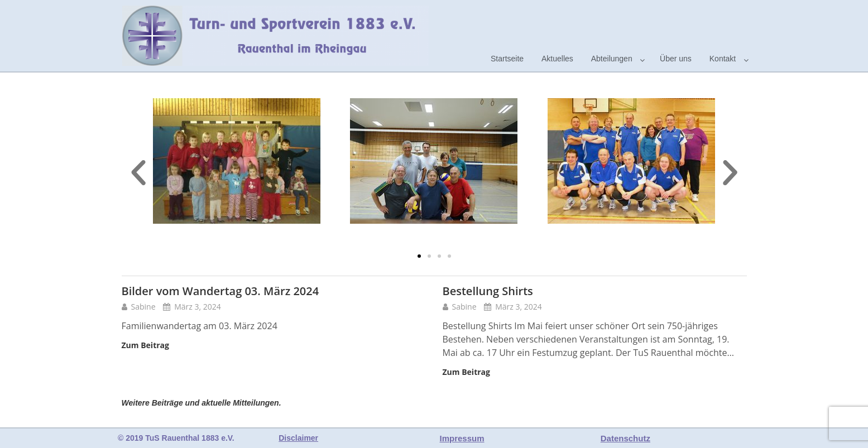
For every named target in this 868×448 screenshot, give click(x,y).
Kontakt (723, 59)
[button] (419, 256)
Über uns (676, 59)
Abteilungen (612, 59)
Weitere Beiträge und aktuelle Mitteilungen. (202, 403)
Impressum (462, 438)
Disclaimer (298, 438)
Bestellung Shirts (488, 291)
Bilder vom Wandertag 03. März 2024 (220, 291)
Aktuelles (557, 59)
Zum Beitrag (145, 345)
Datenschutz (625, 438)
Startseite (507, 59)
